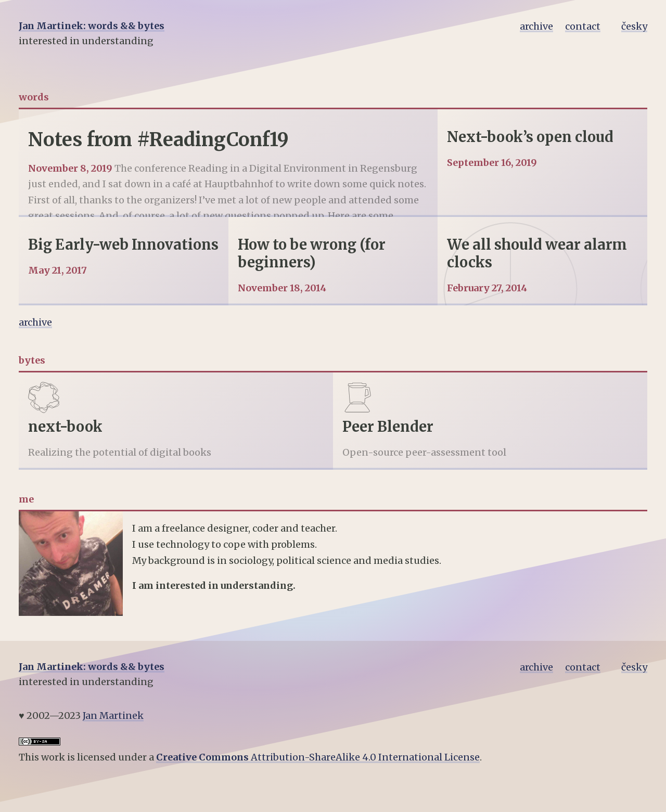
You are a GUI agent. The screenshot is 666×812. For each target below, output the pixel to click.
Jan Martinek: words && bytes (92, 26)
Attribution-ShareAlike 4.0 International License (318, 757)
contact (583, 26)
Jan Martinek (113, 716)
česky (634, 26)
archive (536, 26)
